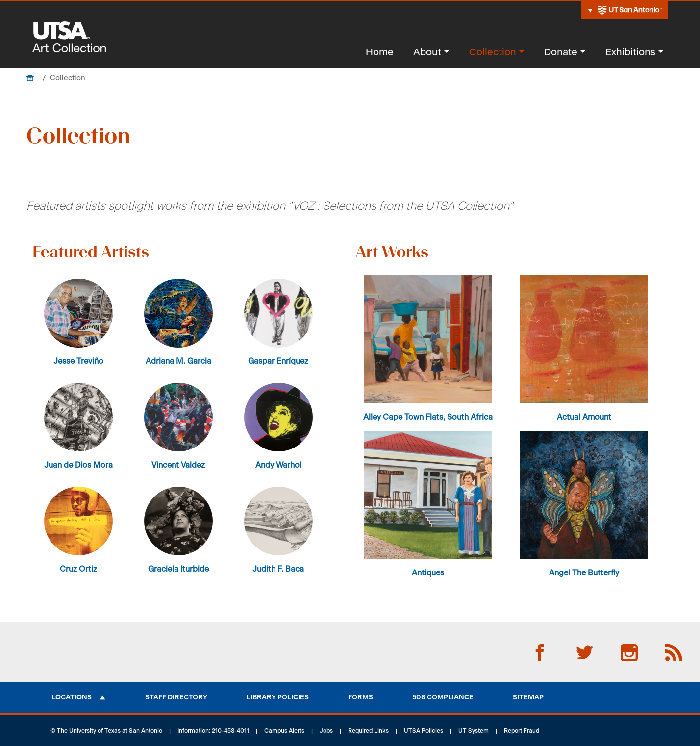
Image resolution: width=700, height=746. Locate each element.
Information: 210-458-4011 (213, 731)
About (427, 52)
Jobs (326, 731)
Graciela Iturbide (178, 569)
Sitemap (528, 697)
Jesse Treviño (78, 361)
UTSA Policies (424, 731)
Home (380, 52)
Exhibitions (630, 52)
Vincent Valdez (178, 465)
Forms (361, 697)
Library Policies (278, 697)
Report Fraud (522, 731)
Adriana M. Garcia (178, 361)
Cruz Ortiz (78, 569)
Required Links (368, 731)
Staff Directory (176, 697)
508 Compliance (443, 697)
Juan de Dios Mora (78, 465)
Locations (72, 697)
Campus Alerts (284, 731)
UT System (474, 731)
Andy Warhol (278, 465)
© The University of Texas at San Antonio (106, 731)
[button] (428, 339)
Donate (561, 52)
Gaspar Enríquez (278, 361)
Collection (493, 52)
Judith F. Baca (278, 569)
